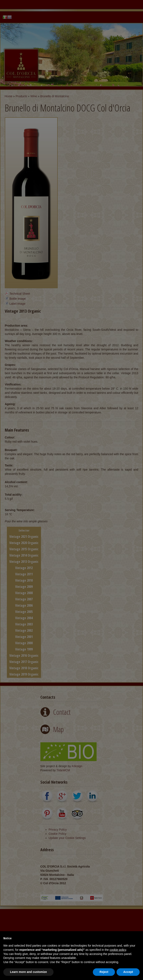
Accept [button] (128, 972)
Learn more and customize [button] (28, 972)
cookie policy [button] (118, 950)
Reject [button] (104, 972)
